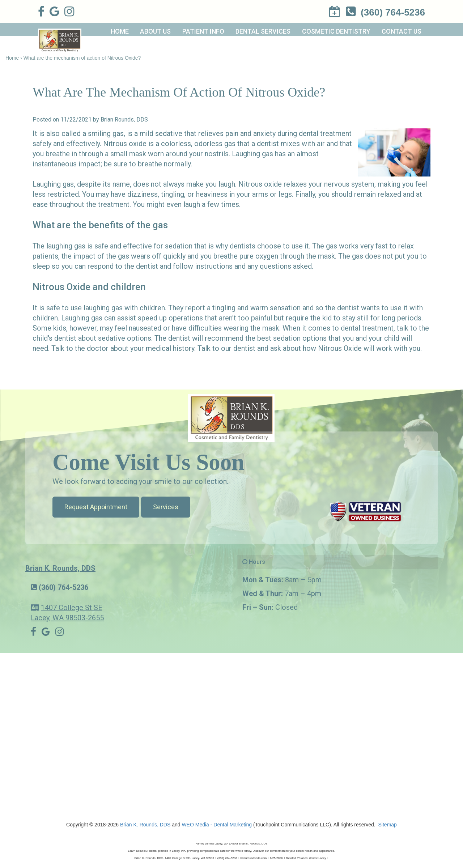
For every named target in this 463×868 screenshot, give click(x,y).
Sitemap (388, 825)
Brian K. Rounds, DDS (60, 568)
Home (120, 31)
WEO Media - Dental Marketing (217, 825)
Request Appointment (96, 507)
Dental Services (263, 31)
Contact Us (402, 31)
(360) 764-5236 (63, 587)
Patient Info (203, 31)
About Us (155, 31)
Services (166, 507)
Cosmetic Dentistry (336, 31)
